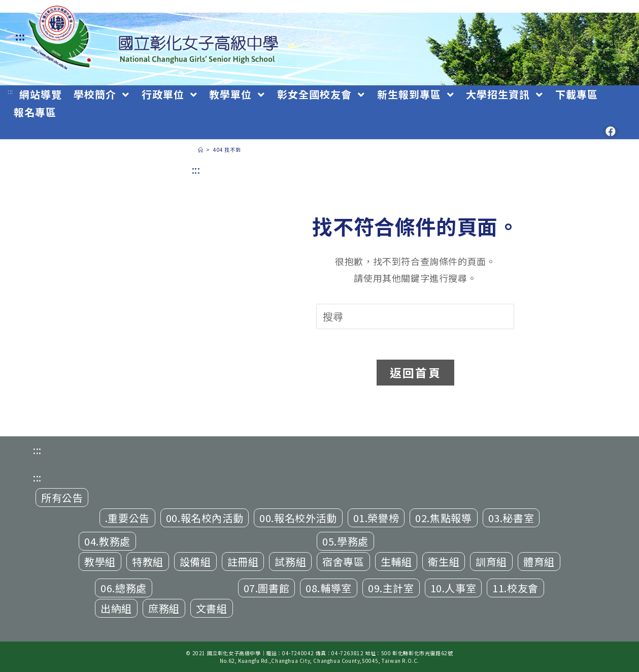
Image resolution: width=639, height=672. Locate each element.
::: (20, 36)
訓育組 (491, 562)
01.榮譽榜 (376, 518)
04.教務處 (107, 541)
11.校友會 (515, 588)
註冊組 (243, 562)
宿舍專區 (343, 562)
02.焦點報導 (443, 518)
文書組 (212, 608)
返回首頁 (415, 372)
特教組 (148, 562)
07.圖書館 (267, 588)
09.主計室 (391, 588)
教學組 (100, 562)
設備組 (195, 562)
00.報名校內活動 (205, 518)
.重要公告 (127, 518)
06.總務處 (124, 588)
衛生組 (444, 562)
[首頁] (201, 150)
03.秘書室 (511, 518)
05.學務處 (345, 541)
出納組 (116, 608)
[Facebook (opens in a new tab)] (611, 132)
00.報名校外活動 (298, 518)
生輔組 (396, 562)
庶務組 (164, 608)
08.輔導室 (329, 588)
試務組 (290, 562)
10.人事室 (453, 588)
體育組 (539, 562)
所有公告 (62, 498)
